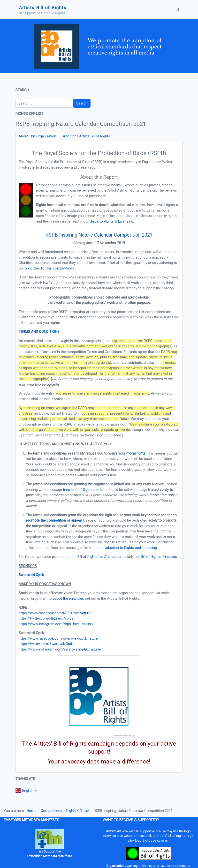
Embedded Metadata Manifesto (49, 856)
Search (82, 103)
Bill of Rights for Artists (96, 557)
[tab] (37, 136)
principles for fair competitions (49, 268)
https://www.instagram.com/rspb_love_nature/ (56, 624)
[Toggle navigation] (178, 10)
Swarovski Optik (31, 575)
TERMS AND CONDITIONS (39, 332)
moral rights (136, 453)
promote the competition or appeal (54, 520)
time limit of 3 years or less (85, 490)
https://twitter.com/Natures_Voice (46, 618)
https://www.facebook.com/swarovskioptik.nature (58, 638)
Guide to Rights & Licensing (111, 221)
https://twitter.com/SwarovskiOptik (46, 644)
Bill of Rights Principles (159, 557)
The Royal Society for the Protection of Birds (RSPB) (99, 153)
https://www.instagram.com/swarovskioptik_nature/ (60, 649)
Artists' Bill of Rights (171, 836)
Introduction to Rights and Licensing (128, 548)
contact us (182, 866)
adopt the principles (68, 599)
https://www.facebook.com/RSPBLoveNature (54, 613)
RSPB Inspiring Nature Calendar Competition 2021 (99, 235)
